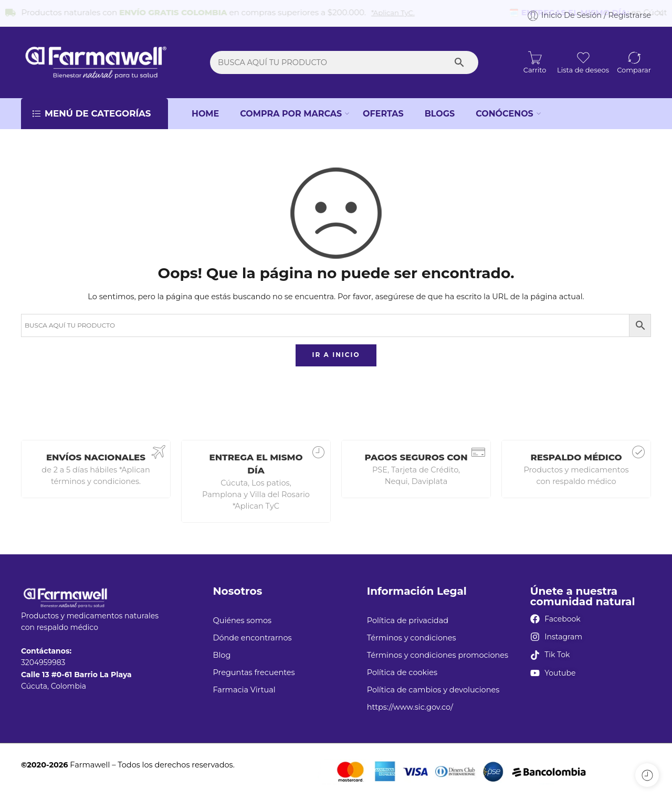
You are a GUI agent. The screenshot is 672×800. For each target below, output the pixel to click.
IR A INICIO (336, 350)
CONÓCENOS (505, 109)
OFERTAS (383, 108)
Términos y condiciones (412, 633)
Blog (222, 650)
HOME (205, 108)
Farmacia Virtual (244, 685)
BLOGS (440, 108)
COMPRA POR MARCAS (291, 109)
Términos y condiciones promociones (438, 650)
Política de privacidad (408, 615)
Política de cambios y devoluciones (433, 685)
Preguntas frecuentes (254, 668)
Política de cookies (402, 668)
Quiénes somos (242, 615)
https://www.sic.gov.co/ (410, 702)
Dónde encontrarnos (252, 633)
